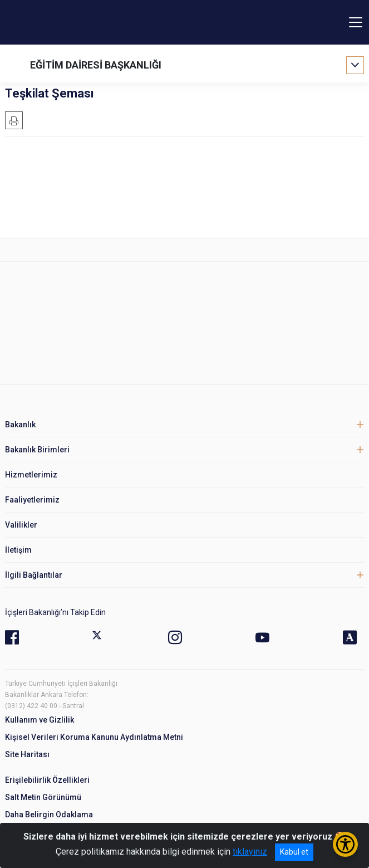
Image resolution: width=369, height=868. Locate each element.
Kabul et (294, 852)
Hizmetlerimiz (31, 475)
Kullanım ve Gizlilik (40, 720)
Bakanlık (20, 425)
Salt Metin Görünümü (43, 797)
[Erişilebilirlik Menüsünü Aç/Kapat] (345, 844)
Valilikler (21, 525)
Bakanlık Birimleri (37, 450)
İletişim (18, 550)
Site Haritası (27, 754)
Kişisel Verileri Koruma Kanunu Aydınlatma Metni (94, 737)
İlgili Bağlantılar (34, 575)
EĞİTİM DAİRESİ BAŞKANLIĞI (96, 65)
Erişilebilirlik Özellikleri (47, 780)
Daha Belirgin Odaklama (49, 815)
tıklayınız (250, 852)
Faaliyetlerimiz (32, 500)
